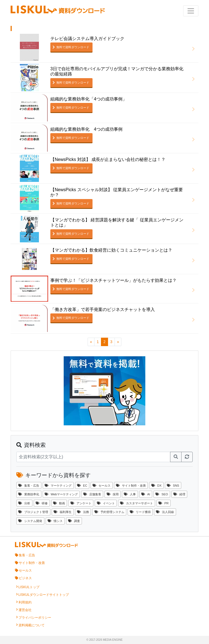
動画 (59, 503)
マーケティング (58, 486)
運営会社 (25, 610)
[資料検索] (93, 457)
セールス (102, 486)
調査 (74, 521)
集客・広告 (29, 486)
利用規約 (25, 602)
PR (164, 503)
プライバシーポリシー (35, 618)
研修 (42, 503)
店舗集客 (92, 494)
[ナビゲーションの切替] (191, 11)
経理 (179, 494)
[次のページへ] (118, 342)
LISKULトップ (29, 587)
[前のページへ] (91, 342)
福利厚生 (63, 512)
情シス (55, 521)
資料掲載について (32, 625)
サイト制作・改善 (131, 486)
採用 (113, 494)
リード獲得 (140, 512)
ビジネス (25, 578)
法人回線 (165, 512)
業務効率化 (29, 494)
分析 (24, 503)
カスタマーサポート (136, 503)
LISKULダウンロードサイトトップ (44, 595)
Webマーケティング (61, 494)
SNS (173, 486)
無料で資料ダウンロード (73, 47)
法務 (83, 512)
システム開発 (30, 521)
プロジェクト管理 (33, 512)
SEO (162, 494)
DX (156, 486)
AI (146, 494)
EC (82, 486)
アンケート (81, 503)
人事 (130, 494)
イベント (106, 503)
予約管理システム (109, 512)
